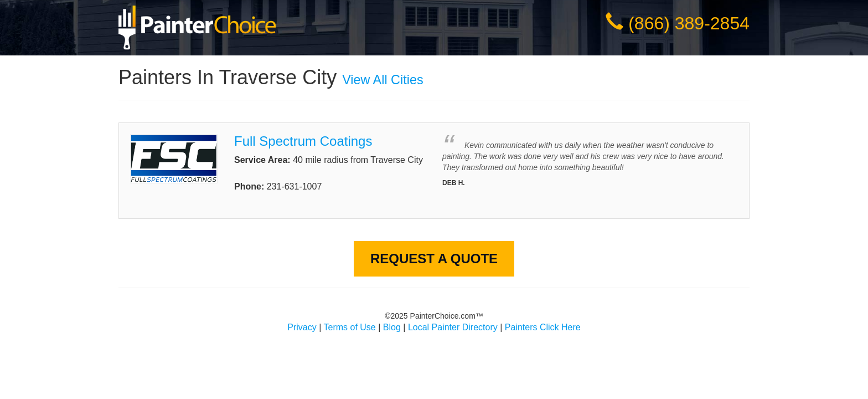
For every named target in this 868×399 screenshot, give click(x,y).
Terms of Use (350, 327)
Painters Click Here (543, 327)
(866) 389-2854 (689, 23)
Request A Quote (434, 259)
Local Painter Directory (453, 327)
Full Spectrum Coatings (303, 141)
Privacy (302, 327)
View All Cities (383, 80)
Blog (392, 327)
